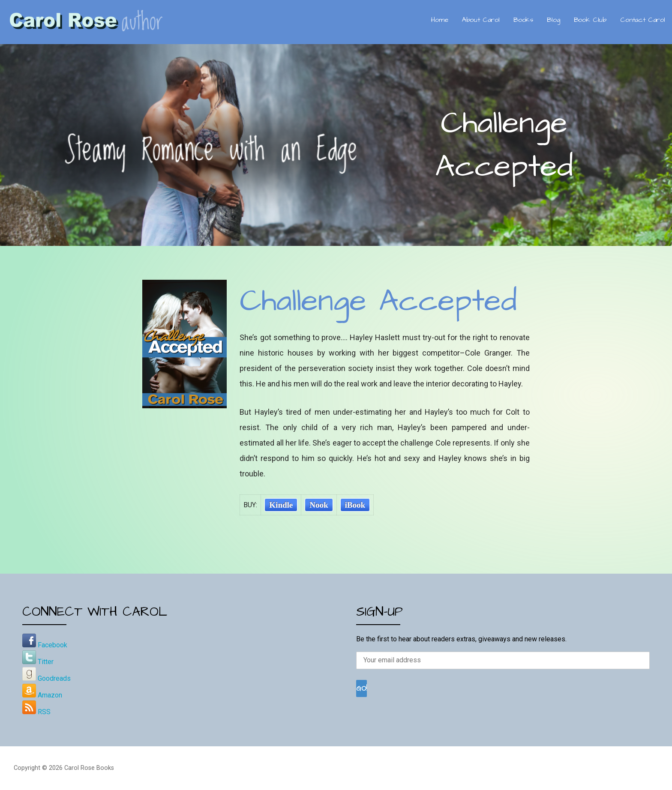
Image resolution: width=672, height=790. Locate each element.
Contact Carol (643, 20)
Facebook (45, 645)
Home (439, 20)
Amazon (42, 695)
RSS (36, 712)
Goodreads (46, 678)
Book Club (590, 20)
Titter (38, 662)
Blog (553, 20)
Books (523, 20)
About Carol (481, 20)
